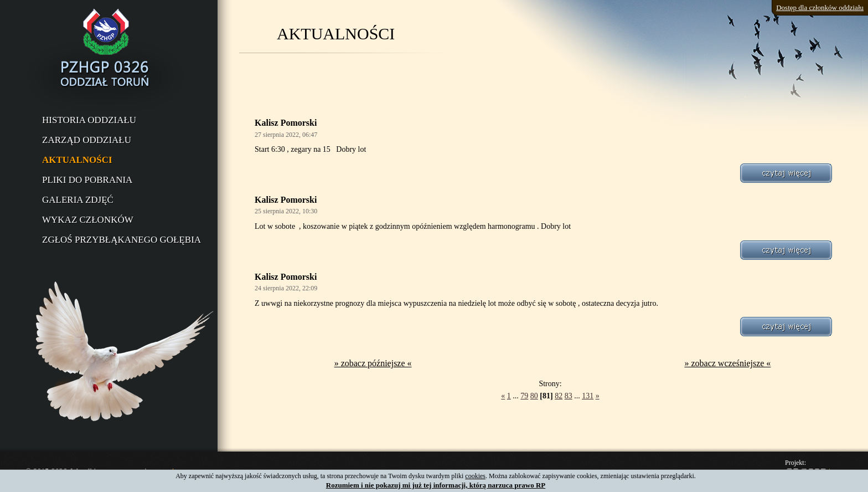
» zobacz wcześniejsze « (727, 363)
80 (534, 396)
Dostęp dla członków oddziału (820, 7)
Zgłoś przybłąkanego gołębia (122, 240)
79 (524, 396)
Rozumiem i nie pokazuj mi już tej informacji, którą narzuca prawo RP (436, 485)
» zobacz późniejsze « (373, 363)
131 (588, 396)
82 (559, 396)
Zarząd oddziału (87, 140)
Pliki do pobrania (87, 180)
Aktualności (77, 160)
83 (569, 396)
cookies (475, 476)
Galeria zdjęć (78, 200)
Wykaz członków (88, 220)
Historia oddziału (89, 120)
